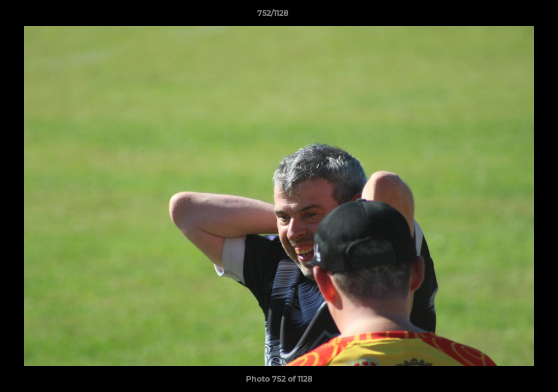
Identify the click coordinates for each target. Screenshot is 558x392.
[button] (512, 16)
